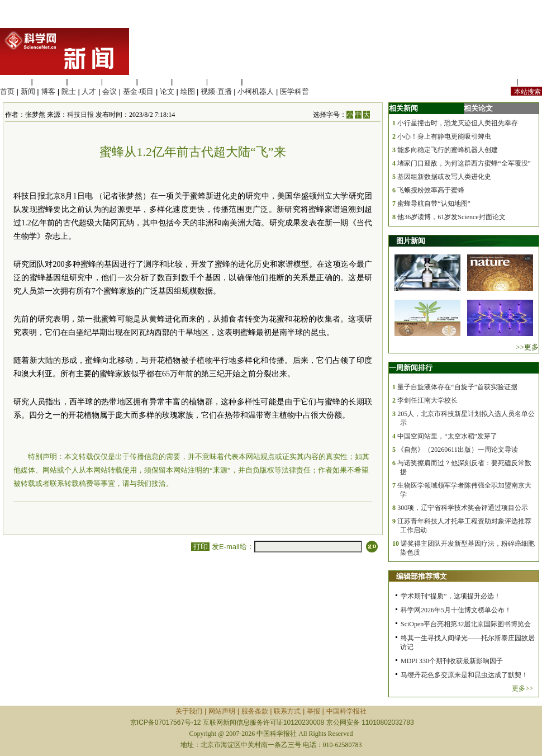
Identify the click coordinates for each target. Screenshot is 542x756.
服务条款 (255, 711)
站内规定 (500, 81)
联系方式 (287, 711)
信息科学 (154, 81)
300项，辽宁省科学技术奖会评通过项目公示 (463, 508)
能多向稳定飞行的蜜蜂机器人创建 (448, 150)
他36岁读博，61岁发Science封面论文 (451, 217)
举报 (313, 711)
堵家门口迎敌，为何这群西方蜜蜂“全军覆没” (464, 163)
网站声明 (222, 711)
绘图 (188, 91)
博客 (48, 91)
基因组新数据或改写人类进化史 (444, 177)
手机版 (531, 81)
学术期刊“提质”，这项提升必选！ (451, 596)
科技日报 (80, 115)
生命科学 (15, 81)
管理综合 (259, 81)
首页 (7, 91)
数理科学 (225, 81)
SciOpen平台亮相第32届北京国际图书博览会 (466, 624)
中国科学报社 (346, 711)
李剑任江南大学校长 (427, 400)
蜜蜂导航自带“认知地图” (434, 204)
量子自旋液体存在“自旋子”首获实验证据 (457, 387)
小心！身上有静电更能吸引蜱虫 (444, 136)
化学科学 (84, 81)
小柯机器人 (256, 91)
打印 (200, 547)
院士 (69, 91)
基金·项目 (139, 91)
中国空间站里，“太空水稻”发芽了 (447, 436)
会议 (110, 91)
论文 (167, 91)
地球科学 (189, 81)
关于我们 (189, 711)
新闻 (28, 91)
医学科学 (50, 81)
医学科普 (294, 91)
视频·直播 (216, 91)
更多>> (522, 688)
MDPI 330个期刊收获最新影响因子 (452, 661)
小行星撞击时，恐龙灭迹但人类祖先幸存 (458, 123)
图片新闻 (411, 241)
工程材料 (120, 81)
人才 (89, 91)
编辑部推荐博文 (422, 576)
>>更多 (527, 347)
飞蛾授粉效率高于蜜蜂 (431, 190)
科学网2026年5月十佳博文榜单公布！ (456, 610)
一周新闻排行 (411, 368)
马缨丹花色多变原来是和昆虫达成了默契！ (464, 675)
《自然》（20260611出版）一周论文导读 (458, 450)
